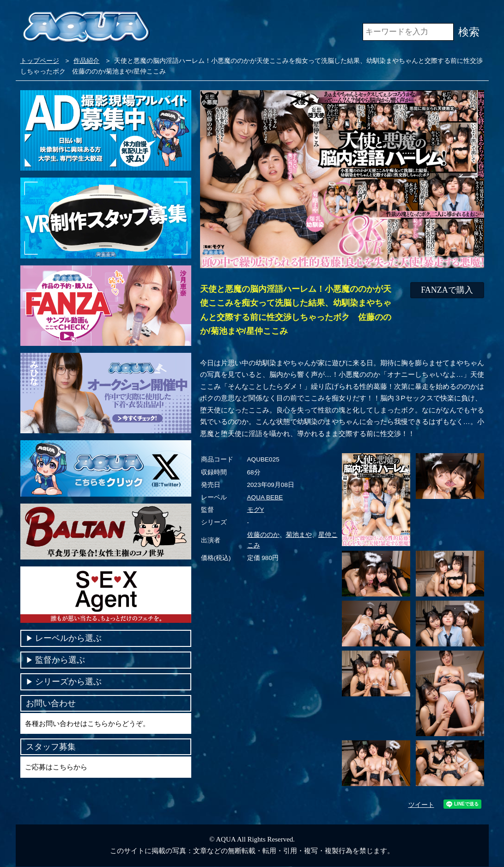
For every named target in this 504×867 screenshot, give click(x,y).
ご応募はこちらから (56, 767)
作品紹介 (86, 61)
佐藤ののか (263, 535)
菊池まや (299, 535)
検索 (469, 32)
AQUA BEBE (265, 497)
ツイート (421, 805)
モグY (256, 510)
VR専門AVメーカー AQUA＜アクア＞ (86, 28)
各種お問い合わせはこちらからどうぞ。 (87, 723)
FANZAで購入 (447, 290)
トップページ (40, 61)
